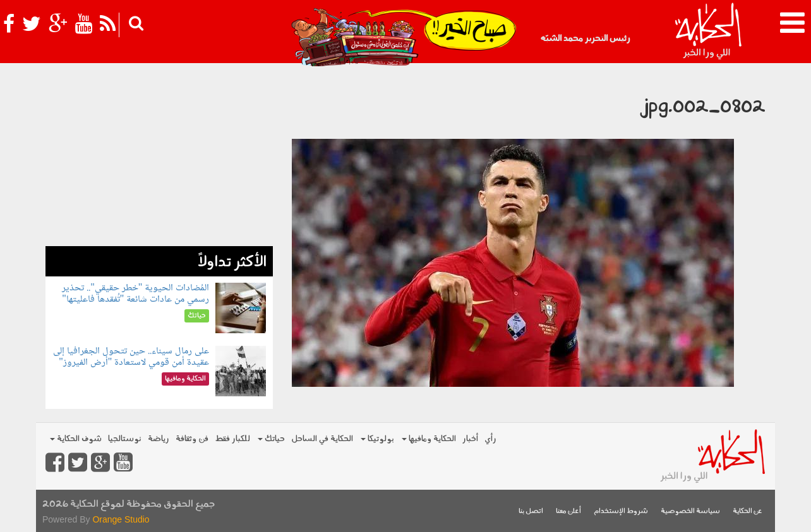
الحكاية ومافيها (429, 439)
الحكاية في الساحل (322, 439)
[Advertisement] (159, 158)
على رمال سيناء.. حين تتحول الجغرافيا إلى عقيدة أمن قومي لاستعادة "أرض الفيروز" (131, 357)
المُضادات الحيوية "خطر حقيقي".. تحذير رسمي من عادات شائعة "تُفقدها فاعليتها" (135, 294)
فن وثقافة (192, 439)
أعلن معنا (568, 511)
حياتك (271, 439)
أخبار (470, 439)
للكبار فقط (232, 439)
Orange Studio (121, 519)
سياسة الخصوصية (690, 511)
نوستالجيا (125, 439)
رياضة (159, 439)
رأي (490, 439)
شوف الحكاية (76, 439)
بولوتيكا (377, 439)
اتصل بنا (531, 511)
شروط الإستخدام (621, 511)
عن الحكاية (748, 511)
